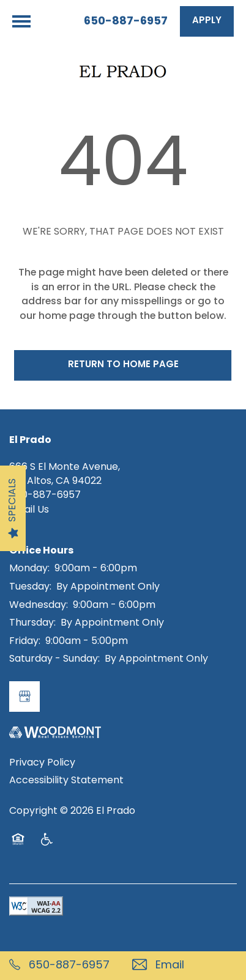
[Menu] (21, 21)
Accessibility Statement (66, 781)
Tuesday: (30, 587)
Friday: (25, 642)
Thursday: (32, 623)
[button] (207, 21)
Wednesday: (39, 605)
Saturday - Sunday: (54, 659)
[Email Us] (184, 966)
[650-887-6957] (61, 966)
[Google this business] (24, 697)
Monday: (29, 569)
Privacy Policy (42, 763)
